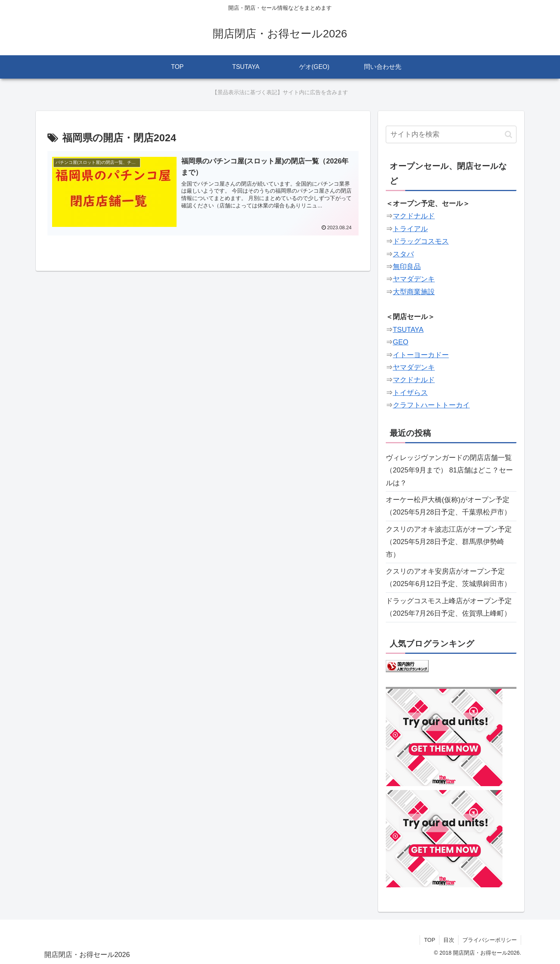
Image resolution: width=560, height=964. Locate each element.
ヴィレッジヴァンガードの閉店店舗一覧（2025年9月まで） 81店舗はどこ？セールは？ (449, 470)
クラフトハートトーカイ (431, 405)
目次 (449, 940)
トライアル (410, 229)
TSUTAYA (408, 330)
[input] (451, 134)
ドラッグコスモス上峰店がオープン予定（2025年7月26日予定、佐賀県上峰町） (449, 607)
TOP (430, 940)
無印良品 (407, 267)
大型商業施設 (414, 292)
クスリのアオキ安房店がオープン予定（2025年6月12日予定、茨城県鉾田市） (448, 578)
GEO (401, 342)
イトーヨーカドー (421, 355)
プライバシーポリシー (490, 940)
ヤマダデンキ (414, 279)
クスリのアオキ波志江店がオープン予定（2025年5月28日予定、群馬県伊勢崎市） (449, 542)
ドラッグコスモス (421, 241)
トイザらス (410, 393)
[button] (508, 134)
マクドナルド (414, 216)
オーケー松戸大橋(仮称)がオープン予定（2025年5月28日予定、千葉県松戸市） (448, 506)
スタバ (403, 254)
